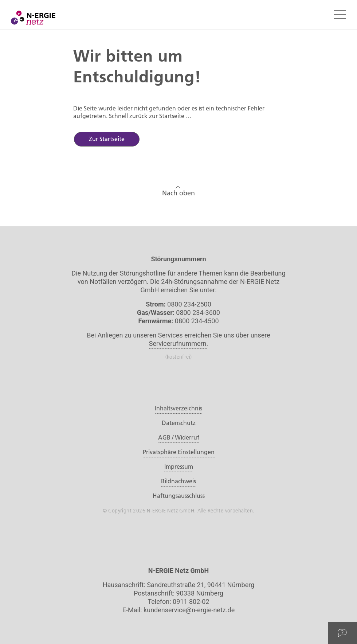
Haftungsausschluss (179, 496)
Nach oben (178, 190)
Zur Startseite (107, 139)
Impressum (179, 467)
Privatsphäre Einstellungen (179, 452)
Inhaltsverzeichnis (178, 408)
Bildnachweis (178, 481)
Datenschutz (179, 423)
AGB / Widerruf (179, 437)
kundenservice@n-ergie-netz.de (189, 610)
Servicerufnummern (178, 344)
